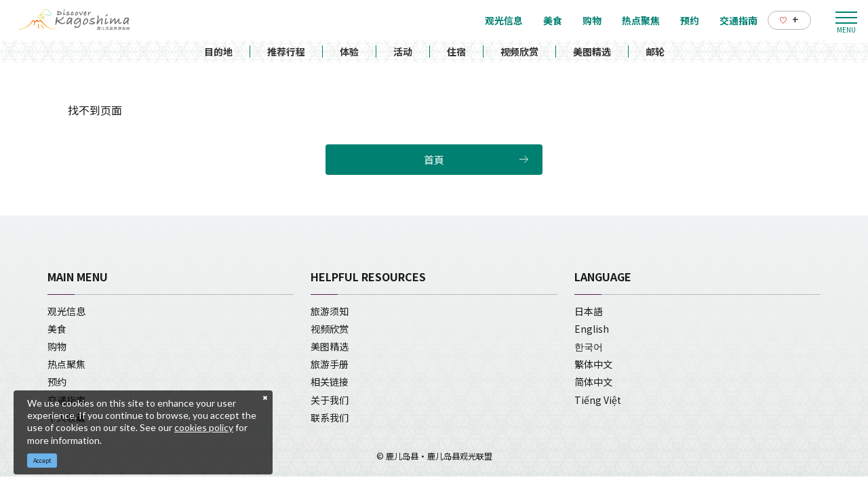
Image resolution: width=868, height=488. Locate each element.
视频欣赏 (519, 52)
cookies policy (204, 427)
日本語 (589, 311)
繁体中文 (593, 364)
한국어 (589, 346)
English (592, 329)
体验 (349, 52)
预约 (57, 382)
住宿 (456, 52)
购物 (57, 346)
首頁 (434, 160)
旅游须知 (330, 311)
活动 (403, 52)
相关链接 (330, 382)
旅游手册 (330, 364)
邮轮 (655, 52)
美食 (57, 329)
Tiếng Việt (598, 400)
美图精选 (592, 52)
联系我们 (330, 418)
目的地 (218, 52)
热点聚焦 (66, 364)
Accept (42, 461)
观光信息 (66, 311)
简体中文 (593, 382)
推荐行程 (286, 52)
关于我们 (330, 400)
